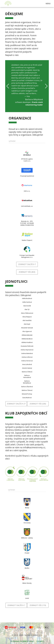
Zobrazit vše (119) (38, 605)
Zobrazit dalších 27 (16, 404)
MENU (48, 4)
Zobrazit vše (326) (38, 404)
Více (27, 96)
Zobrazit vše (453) (27, 272)
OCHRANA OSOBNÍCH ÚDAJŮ (22, 641)
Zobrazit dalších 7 (27, 264)
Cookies (40, 641)
